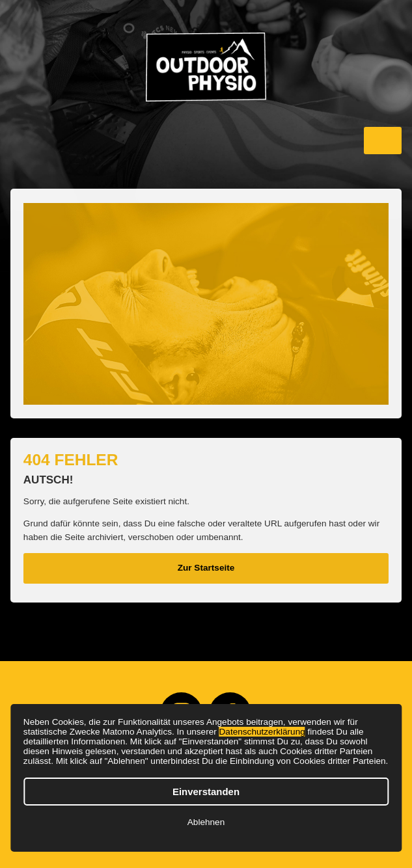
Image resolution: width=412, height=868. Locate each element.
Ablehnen (206, 822)
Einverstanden (206, 792)
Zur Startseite (206, 568)
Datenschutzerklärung (262, 732)
